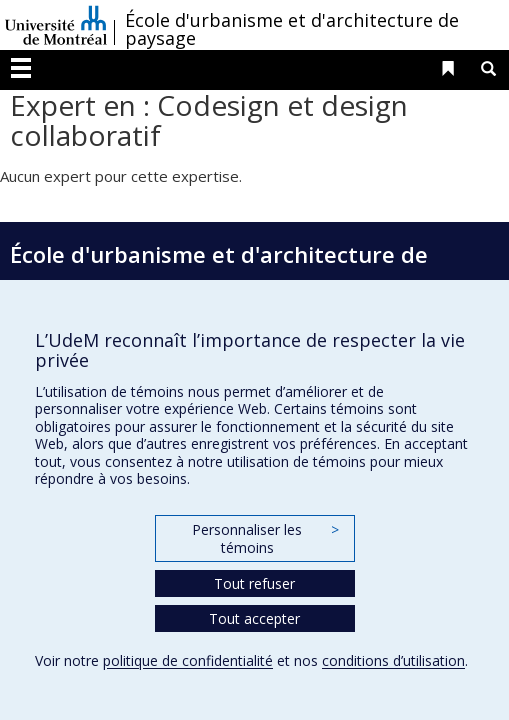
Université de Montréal (56, 25)
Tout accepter (254, 618)
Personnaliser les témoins (265, 538)
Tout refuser (254, 583)
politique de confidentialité (188, 660)
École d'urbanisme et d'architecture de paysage (292, 29)
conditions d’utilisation (393, 660)
